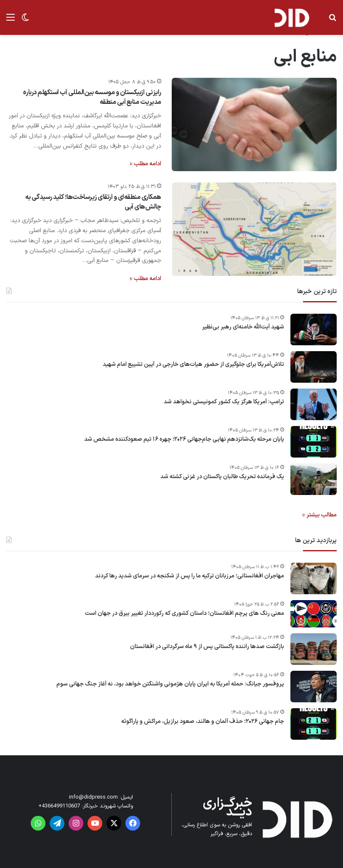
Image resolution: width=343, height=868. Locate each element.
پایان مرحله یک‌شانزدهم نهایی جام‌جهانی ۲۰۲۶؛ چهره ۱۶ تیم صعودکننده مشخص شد (184, 439)
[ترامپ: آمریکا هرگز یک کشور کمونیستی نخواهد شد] (314, 404)
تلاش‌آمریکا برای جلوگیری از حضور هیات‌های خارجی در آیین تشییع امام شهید (193, 365)
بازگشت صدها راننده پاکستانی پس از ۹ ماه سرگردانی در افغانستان (207, 647)
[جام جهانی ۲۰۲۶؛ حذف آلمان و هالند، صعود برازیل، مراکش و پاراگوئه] (314, 724)
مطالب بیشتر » (319, 515)
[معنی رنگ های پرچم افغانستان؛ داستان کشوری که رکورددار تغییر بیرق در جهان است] (314, 614)
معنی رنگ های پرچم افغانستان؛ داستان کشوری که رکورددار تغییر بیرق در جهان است (185, 614)
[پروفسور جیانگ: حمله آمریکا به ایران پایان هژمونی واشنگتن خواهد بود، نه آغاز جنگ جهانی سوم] (314, 687)
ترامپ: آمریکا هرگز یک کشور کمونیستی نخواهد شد (224, 402)
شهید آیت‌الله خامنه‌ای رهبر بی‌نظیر (243, 327)
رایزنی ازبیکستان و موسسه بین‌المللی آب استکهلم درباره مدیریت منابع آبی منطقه (92, 97)
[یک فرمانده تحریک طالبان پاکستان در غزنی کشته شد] (314, 479)
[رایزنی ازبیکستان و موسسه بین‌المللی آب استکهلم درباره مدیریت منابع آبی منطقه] (254, 124)
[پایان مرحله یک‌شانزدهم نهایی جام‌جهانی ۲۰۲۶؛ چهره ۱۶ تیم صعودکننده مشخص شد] (314, 442)
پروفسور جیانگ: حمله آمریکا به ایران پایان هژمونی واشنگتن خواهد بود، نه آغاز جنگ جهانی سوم (170, 684)
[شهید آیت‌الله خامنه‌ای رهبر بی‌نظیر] (314, 329)
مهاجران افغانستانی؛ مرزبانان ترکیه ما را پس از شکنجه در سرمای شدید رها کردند (190, 576)
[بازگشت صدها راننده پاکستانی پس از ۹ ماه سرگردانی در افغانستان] (314, 649)
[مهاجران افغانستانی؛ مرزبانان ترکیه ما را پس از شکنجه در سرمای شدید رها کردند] (314, 578)
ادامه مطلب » (145, 164)
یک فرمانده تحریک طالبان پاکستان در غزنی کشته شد (222, 477)
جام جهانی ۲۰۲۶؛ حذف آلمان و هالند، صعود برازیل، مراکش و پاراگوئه (203, 722)
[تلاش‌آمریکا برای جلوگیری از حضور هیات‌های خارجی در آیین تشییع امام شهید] (314, 367)
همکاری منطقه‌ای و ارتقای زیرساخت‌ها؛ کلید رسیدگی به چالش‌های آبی (93, 202)
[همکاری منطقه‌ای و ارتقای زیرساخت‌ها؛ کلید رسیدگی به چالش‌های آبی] (254, 229)
